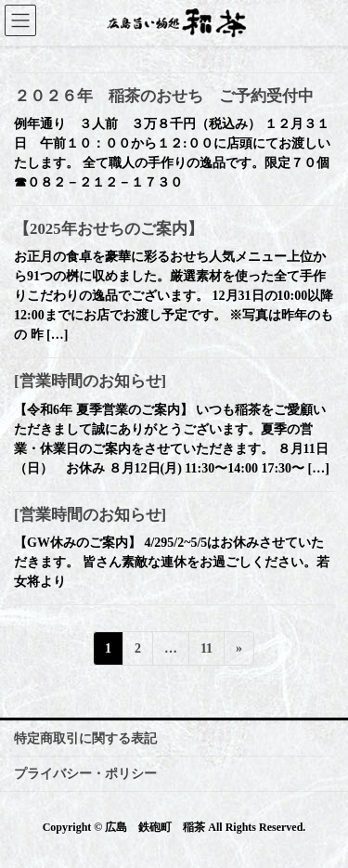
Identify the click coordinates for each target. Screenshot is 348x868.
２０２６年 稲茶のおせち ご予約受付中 (164, 96)
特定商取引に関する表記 (85, 738)
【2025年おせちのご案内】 (109, 229)
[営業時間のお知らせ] (90, 381)
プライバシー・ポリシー (85, 774)
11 (206, 651)
